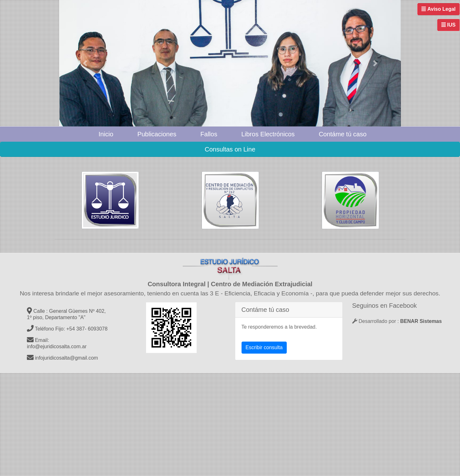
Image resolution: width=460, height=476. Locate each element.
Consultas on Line (230, 149)
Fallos (209, 134)
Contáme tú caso (343, 134)
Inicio (106, 134)
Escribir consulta (264, 347)
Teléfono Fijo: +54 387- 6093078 (67, 329)
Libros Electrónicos (268, 134)
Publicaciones (157, 134)
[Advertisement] (190, 423)
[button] (85, 63)
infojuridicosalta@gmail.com (62, 358)
